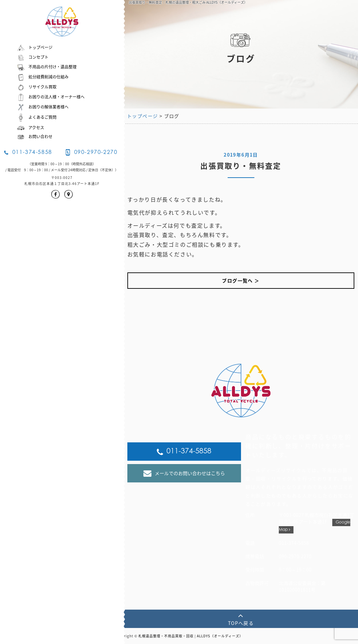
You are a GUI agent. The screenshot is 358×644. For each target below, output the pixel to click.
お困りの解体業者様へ (43, 107)
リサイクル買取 (37, 87)
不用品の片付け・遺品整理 (47, 67)
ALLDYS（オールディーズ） (220, 636)
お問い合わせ (35, 137)
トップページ (35, 47)
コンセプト (33, 57)
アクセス (30, 128)
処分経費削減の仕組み (43, 77)
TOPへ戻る (241, 619)
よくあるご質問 (37, 117)
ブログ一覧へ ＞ (241, 280)
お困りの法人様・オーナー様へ (51, 97)
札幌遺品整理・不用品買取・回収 (166, 636)
